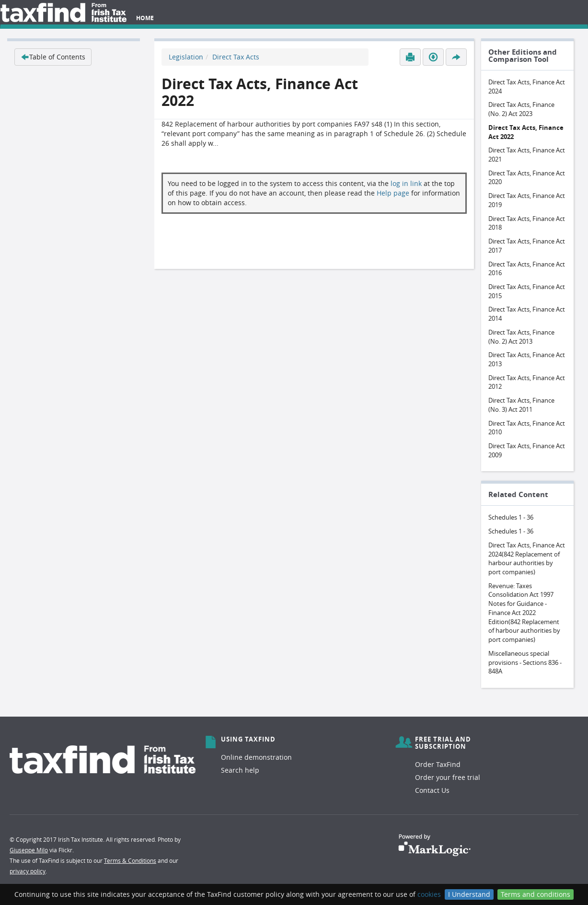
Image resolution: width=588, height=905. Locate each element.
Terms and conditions (536, 894)
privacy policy (28, 871)
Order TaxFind (438, 764)
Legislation (186, 57)
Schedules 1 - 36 (511, 517)
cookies (429, 894)
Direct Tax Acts (236, 57)
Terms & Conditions (130, 860)
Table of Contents (53, 57)
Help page (393, 193)
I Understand (469, 894)
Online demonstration (256, 757)
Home (145, 18)
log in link (406, 183)
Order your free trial (448, 777)
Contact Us (432, 790)
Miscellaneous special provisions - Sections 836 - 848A (525, 662)
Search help (240, 770)
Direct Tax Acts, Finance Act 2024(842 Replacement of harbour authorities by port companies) (527, 558)
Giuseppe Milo (29, 850)
